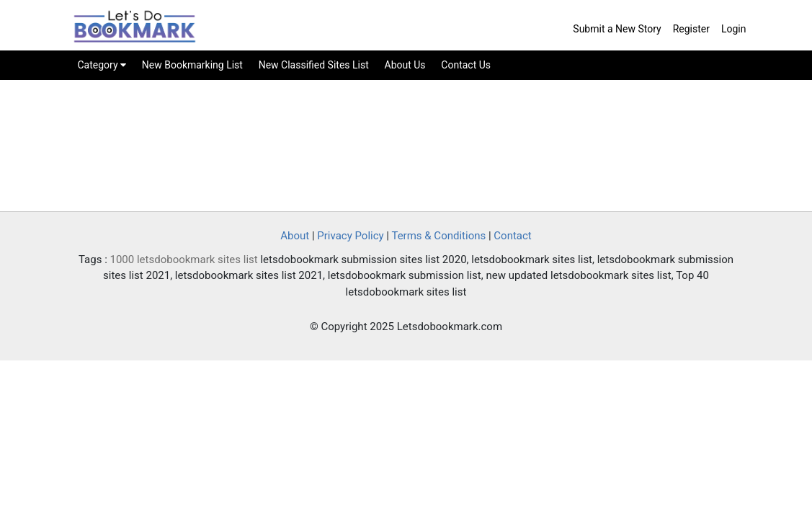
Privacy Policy (350, 236)
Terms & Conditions (438, 236)
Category (102, 65)
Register (691, 29)
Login (734, 29)
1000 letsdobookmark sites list (184, 259)
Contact (512, 236)
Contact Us (466, 65)
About (295, 236)
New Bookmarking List (192, 65)
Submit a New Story (617, 29)
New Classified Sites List (314, 65)
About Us (405, 65)
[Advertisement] (406, 148)
